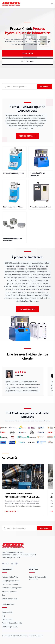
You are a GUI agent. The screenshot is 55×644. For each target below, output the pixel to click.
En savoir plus (28, 61)
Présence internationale (11, 584)
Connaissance (7, 612)
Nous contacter (27, 309)
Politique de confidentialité (12, 623)
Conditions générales (10, 626)
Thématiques (7, 619)
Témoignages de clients (11, 581)
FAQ (3, 616)
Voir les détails (28, 136)
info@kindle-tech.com (15, 552)
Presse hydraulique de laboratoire (38, 578)
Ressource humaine (9, 591)
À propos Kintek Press (10, 577)
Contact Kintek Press (9, 599)
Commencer (28, 53)
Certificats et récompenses (12, 588)
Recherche (45, 86)
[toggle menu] (52, 4)
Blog (4, 595)
